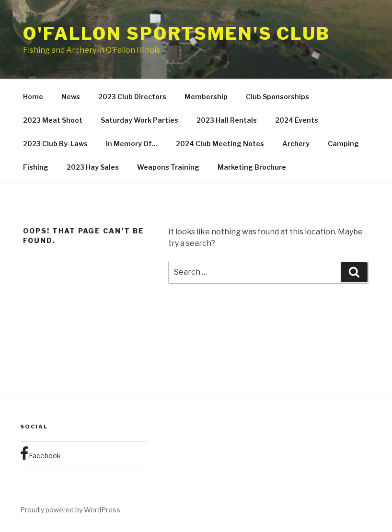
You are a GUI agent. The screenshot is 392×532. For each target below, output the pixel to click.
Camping (343, 144)
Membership (206, 97)
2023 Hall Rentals (227, 120)
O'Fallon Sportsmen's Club (177, 34)
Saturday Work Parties (139, 120)
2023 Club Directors (132, 97)
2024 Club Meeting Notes (220, 144)
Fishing (36, 167)
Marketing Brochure (252, 167)
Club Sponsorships (277, 97)
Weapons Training (168, 167)
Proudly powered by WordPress (70, 510)
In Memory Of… (132, 144)
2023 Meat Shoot (53, 120)
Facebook (40, 453)
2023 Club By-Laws (55, 144)
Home (33, 97)
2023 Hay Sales (93, 167)
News (71, 97)
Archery (296, 144)
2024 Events (297, 120)
